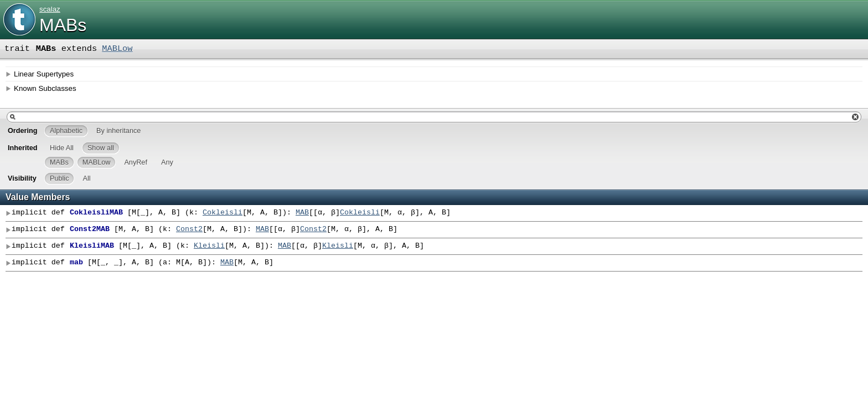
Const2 (189, 229)
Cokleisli (223, 213)
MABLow (117, 49)
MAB (302, 213)
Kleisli (209, 246)
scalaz (50, 9)
